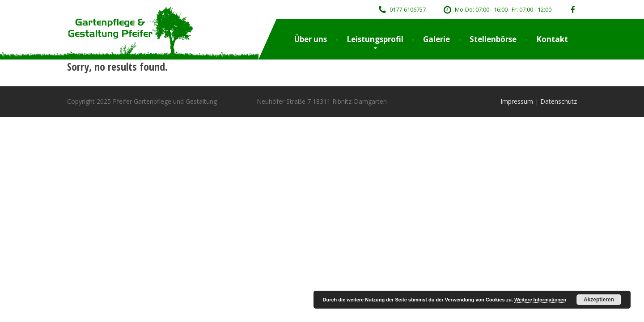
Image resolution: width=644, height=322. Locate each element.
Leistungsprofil (375, 39)
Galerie (436, 39)
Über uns (311, 39)
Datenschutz (559, 101)
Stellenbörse (493, 39)
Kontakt (552, 39)
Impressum (517, 101)
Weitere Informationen (540, 300)
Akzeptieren (599, 300)
